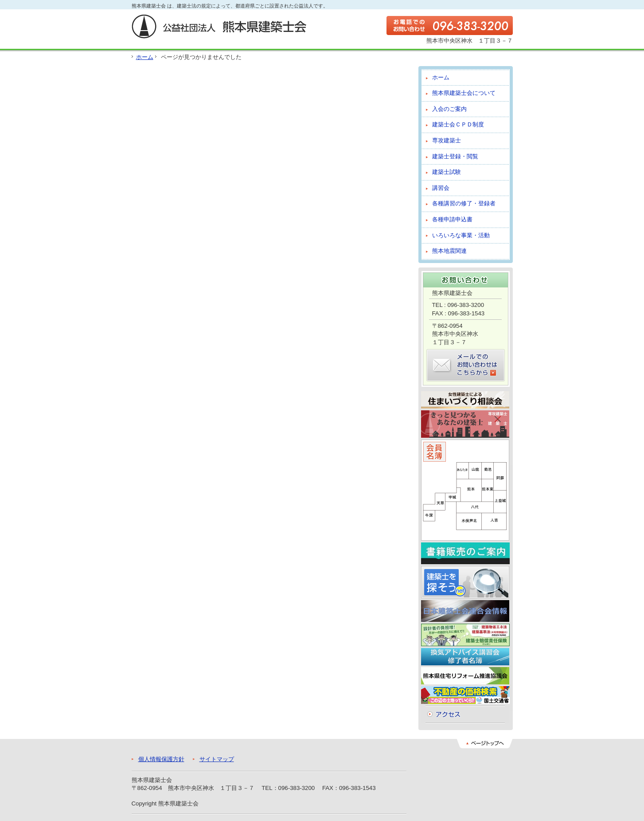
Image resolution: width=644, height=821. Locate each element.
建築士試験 (447, 172)
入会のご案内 (449, 109)
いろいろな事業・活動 (461, 235)
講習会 (441, 188)
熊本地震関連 (449, 251)
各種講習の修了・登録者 (464, 203)
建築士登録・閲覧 (455, 156)
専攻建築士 (447, 140)
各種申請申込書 (452, 219)
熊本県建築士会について (464, 93)
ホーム (145, 57)
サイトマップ (217, 759)
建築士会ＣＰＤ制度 (458, 124)
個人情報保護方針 (161, 759)
